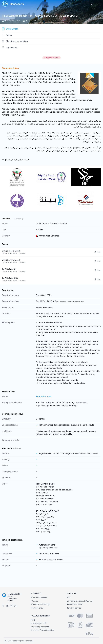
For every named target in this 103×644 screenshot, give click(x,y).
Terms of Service (74, 608)
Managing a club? (39, 623)
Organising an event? (40, 627)
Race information (44, 396)
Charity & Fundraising (40, 604)
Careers (35, 601)
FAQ (69, 597)
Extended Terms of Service (43, 630)
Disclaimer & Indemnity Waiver (79, 601)
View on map (19, 219)
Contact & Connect (39, 597)
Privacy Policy (37, 608)
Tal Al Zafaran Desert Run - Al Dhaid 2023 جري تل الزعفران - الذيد (40, 16)
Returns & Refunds (75, 604)
